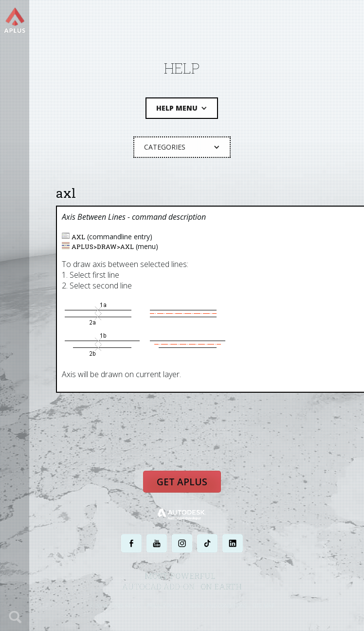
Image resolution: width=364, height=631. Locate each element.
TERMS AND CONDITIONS (218, 605)
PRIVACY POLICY (165, 605)
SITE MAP (264, 605)
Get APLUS (182, 482)
